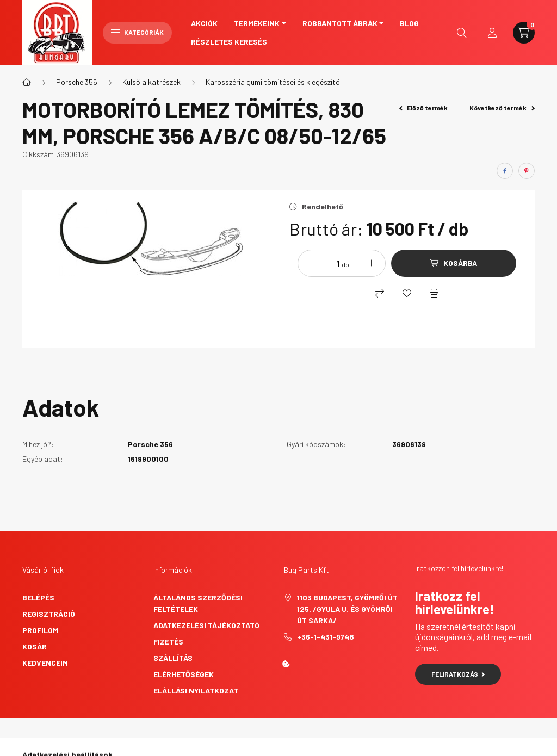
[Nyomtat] (434, 293)
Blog (409, 23)
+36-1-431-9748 (326, 637)
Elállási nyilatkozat (196, 690)
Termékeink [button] (257, 23)
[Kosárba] (454, 263)
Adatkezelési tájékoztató (206, 625)
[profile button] (492, 33)
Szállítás (173, 658)
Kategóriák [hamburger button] (137, 32)
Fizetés (168, 642)
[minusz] (312, 263)
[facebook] (505, 171)
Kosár (35, 646)
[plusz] (372, 263)
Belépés (38, 597)
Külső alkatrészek (151, 82)
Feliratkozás (458, 674)
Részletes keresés (229, 42)
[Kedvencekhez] (407, 293)
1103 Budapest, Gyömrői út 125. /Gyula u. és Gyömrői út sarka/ (347, 609)
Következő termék (502, 108)
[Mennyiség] (330, 263)
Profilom (40, 630)
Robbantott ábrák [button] (340, 23)
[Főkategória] (27, 82)
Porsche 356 (77, 82)
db (345, 264)
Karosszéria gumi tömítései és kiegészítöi (274, 82)
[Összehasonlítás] (380, 293)
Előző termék (424, 108)
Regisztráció (49, 614)
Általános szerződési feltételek (198, 603)
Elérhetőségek (184, 674)
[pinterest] (527, 171)
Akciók (204, 23)
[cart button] (524, 33)
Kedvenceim (45, 663)
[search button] (462, 33)
